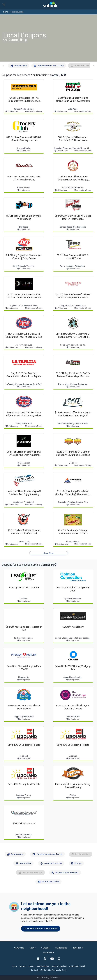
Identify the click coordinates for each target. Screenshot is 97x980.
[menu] (4, 5)
